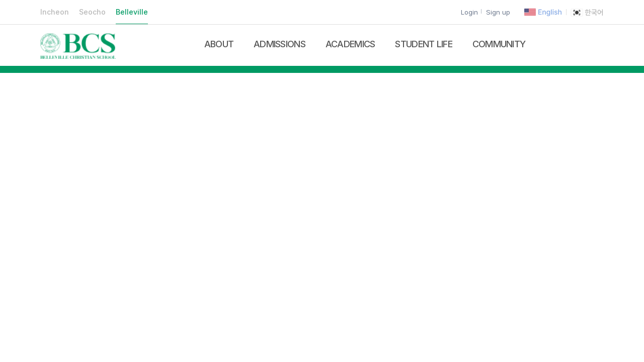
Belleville (132, 12)
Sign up (498, 12)
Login (469, 12)
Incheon (55, 12)
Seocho (92, 12)
